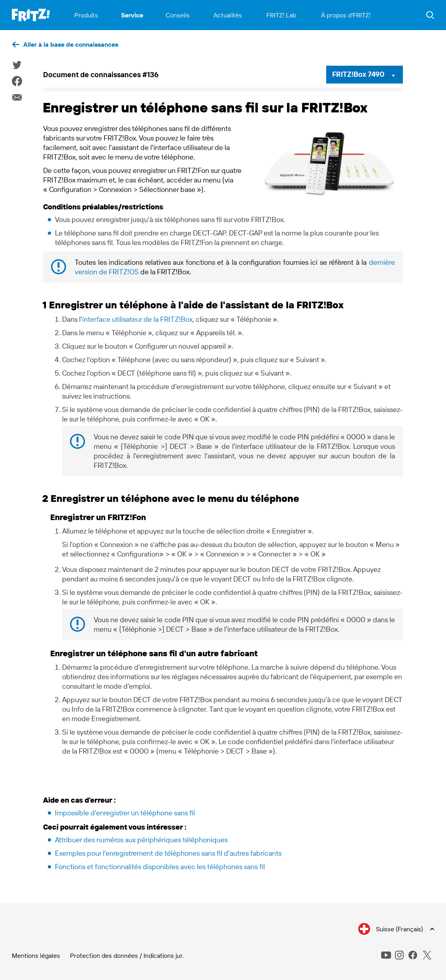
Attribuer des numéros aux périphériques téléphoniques (141, 840)
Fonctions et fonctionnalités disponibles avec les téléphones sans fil (160, 867)
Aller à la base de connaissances (71, 44)
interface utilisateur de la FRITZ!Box (137, 319)
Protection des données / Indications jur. (127, 955)
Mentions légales (36, 955)
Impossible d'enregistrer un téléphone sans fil (125, 813)
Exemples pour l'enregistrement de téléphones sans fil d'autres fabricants (168, 853)
